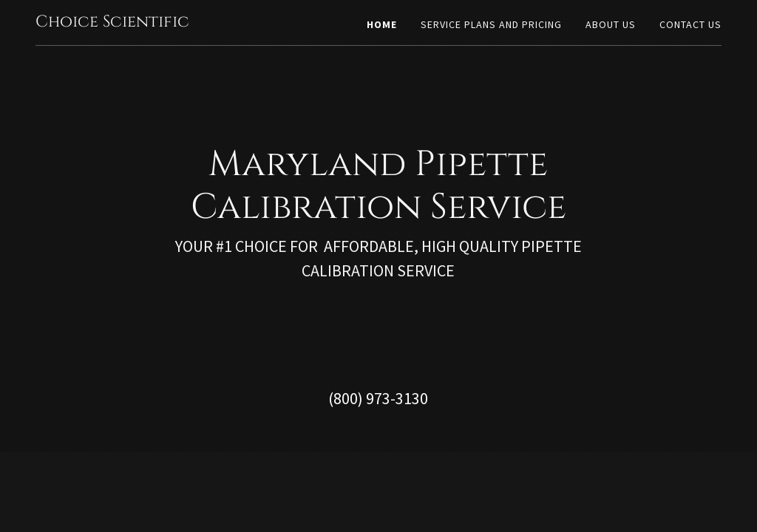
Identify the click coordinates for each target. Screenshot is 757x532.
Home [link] (382, 24)
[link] (112, 22)
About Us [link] (611, 24)
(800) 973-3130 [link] (378, 398)
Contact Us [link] (690, 24)
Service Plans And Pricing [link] (491, 24)
